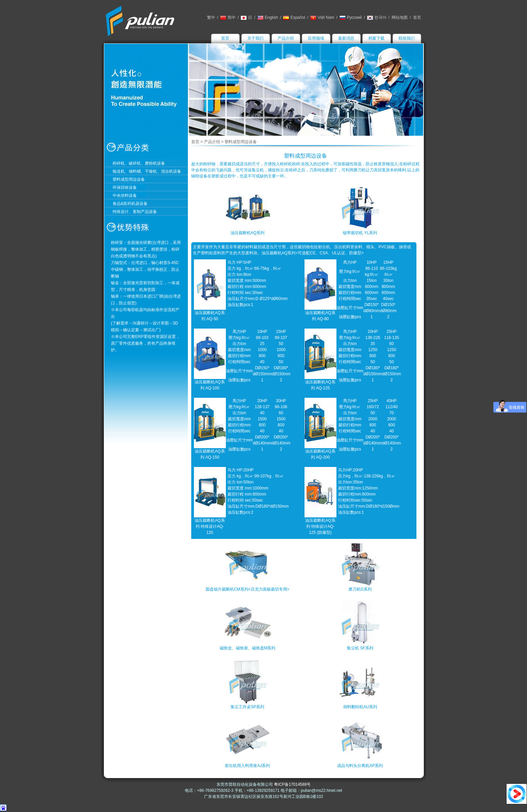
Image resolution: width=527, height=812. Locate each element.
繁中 (211, 17)
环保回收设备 (125, 187)
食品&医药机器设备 (130, 204)
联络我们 (407, 38)
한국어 (377, 17)
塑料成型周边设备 (129, 179)
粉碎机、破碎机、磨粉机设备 (139, 163)
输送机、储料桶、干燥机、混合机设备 (147, 171)
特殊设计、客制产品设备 (135, 212)
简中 (228, 17)
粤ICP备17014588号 (292, 784)
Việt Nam (322, 17)
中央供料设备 (125, 196)
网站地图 (400, 17)
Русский (351, 17)
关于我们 (255, 38)
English (268, 17)
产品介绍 (286, 38)
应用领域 (316, 38)
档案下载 (376, 38)
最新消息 (346, 38)
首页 (417, 17)
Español (294, 17)
